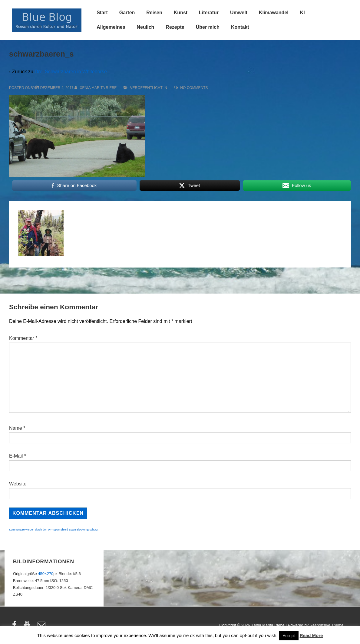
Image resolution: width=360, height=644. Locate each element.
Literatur (209, 13)
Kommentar (23, 338)
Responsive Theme (327, 625)
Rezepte (175, 27)
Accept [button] (289, 636)
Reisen (154, 13)
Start (102, 13)
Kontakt (240, 27)
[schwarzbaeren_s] (57, 88)
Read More (311, 635)
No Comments (194, 88)
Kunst (181, 13)
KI (302, 13)
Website (18, 484)
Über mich (208, 27)
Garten (127, 13)
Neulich (146, 27)
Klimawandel (274, 13)
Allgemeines (111, 27)
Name (16, 428)
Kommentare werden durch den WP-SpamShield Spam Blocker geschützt (54, 530)
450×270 (46, 574)
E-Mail (16, 456)
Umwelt (239, 13)
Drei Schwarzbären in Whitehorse (71, 72)
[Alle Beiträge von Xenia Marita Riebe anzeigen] (96, 88)
